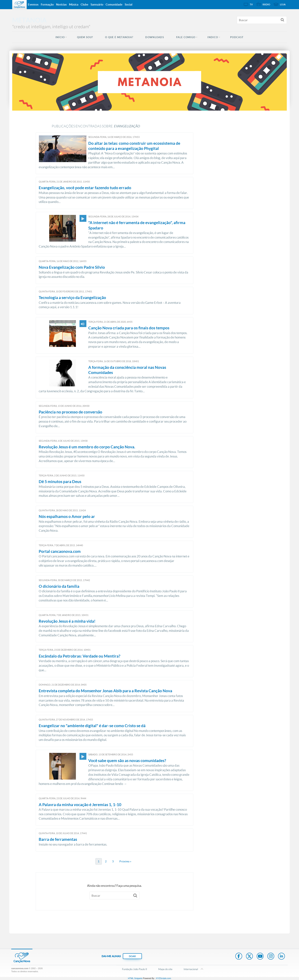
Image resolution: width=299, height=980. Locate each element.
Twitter (249, 957)
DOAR (132, 956)
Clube (84, 4)
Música (74, 4)
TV (251, 4)
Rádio (266, 4)
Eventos (33, 4)
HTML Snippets (135, 978)
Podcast (237, 37)
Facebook (239, 957)
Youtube (260, 957)
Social (129, 4)
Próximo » (125, 861)
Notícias (61, 4)
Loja (283, 4)
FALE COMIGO (186, 37)
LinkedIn (281, 957)
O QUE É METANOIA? (119, 37)
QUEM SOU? (85, 37)
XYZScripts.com (164, 978)
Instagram (271, 957)
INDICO (213, 37)
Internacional (191, 969)
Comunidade (114, 4)
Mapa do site (165, 969)
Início (60, 37)
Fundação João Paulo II (135, 969)
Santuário (97, 4)
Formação (47, 4)
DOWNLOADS (155, 37)
